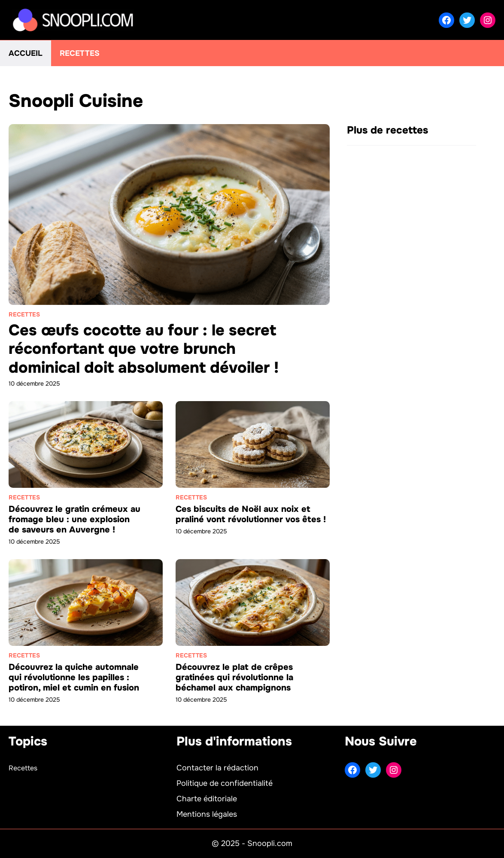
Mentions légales (207, 814)
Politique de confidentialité (225, 783)
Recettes (80, 53)
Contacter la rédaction (217, 768)
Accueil (26, 53)
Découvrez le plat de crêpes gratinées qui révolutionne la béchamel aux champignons (234, 677)
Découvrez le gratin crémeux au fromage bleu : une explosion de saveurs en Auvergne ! (74, 519)
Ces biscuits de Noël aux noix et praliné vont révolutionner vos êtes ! (251, 514)
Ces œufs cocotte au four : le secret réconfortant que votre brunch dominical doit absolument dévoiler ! (144, 349)
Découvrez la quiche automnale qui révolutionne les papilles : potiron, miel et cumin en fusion (74, 677)
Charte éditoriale (207, 799)
